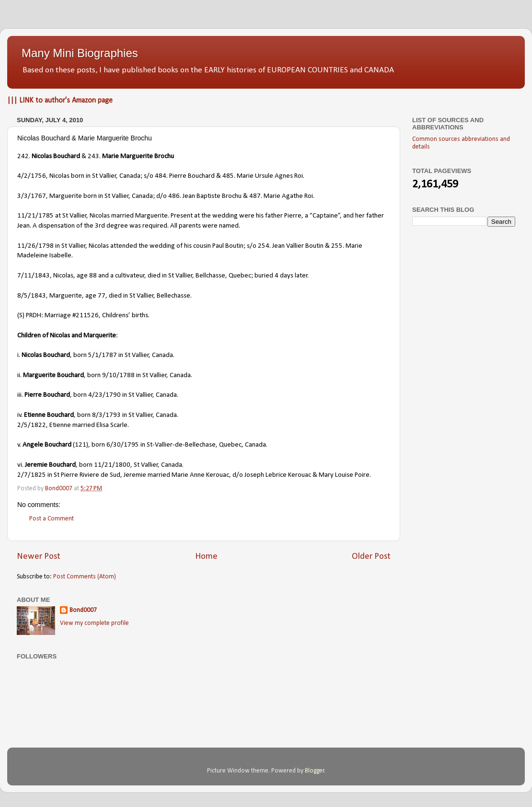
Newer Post (39, 557)
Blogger (315, 771)
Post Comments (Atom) (85, 577)
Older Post (371, 557)
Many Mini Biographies (80, 53)
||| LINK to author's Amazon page (60, 101)
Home (206, 557)
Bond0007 (83, 610)
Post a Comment (52, 519)
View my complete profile (94, 623)
